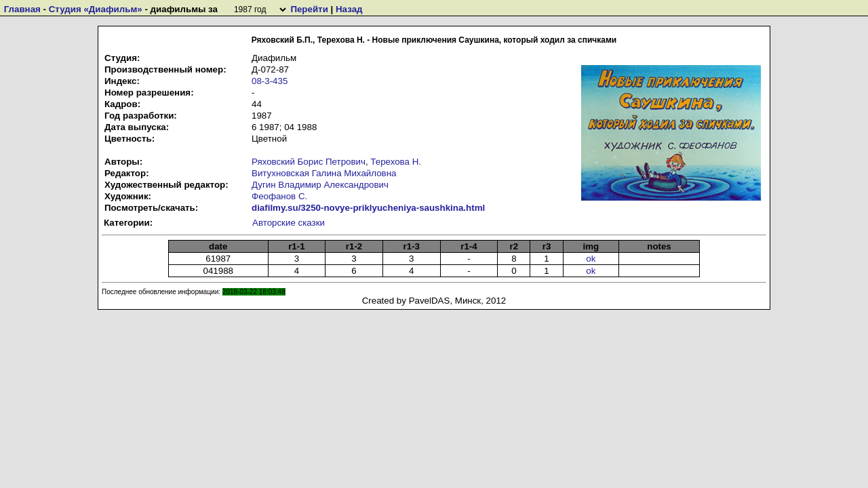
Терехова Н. (396, 162)
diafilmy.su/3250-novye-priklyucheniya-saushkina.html (368, 208)
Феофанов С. (279, 196)
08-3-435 (270, 81)
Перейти (309, 9)
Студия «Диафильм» (96, 9)
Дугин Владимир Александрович (320, 185)
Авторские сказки (289, 223)
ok (591, 259)
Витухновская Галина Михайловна (324, 173)
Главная (22, 9)
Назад (349, 9)
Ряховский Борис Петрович (309, 162)
